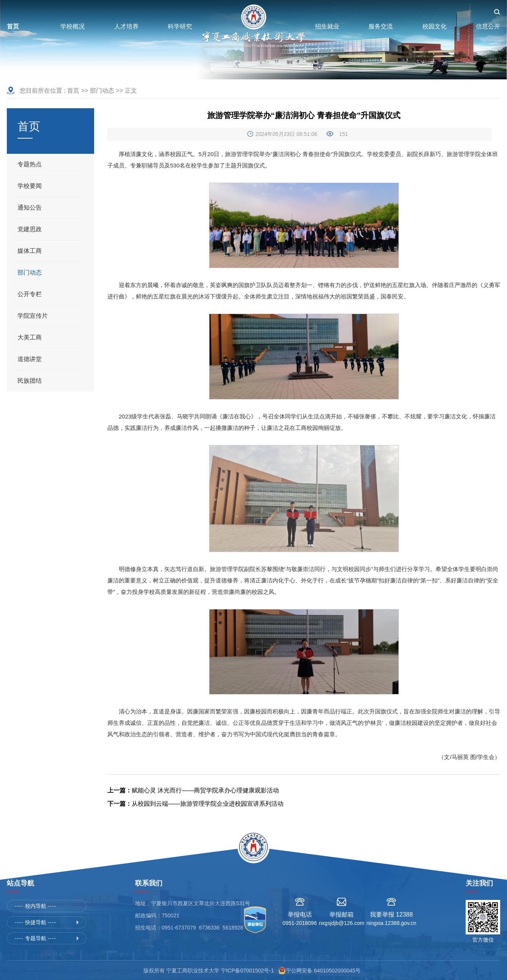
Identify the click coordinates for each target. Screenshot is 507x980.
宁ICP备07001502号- (246, 971)
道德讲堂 (30, 359)
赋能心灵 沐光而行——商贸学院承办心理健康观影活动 (193, 790)
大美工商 (30, 337)
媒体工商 (30, 251)
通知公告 (30, 208)
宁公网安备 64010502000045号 (325, 971)
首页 (73, 91)
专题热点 (30, 164)
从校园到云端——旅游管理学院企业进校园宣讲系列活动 (195, 804)
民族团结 (30, 381)
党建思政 (30, 229)
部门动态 (102, 91)
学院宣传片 (33, 316)
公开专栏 (30, 294)
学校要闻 (30, 186)
